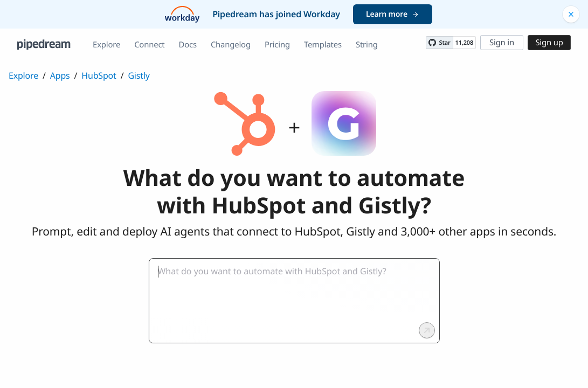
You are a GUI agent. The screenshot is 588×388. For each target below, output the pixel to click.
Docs (188, 45)
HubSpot (99, 75)
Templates (323, 45)
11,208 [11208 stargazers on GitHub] (464, 43)
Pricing (277, 45)
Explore (106, 45)
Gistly (139, 75)
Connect (149, 45)
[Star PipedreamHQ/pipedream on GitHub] (439, 43)
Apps (60, 75)
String (367, 45)
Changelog (231, 45)
